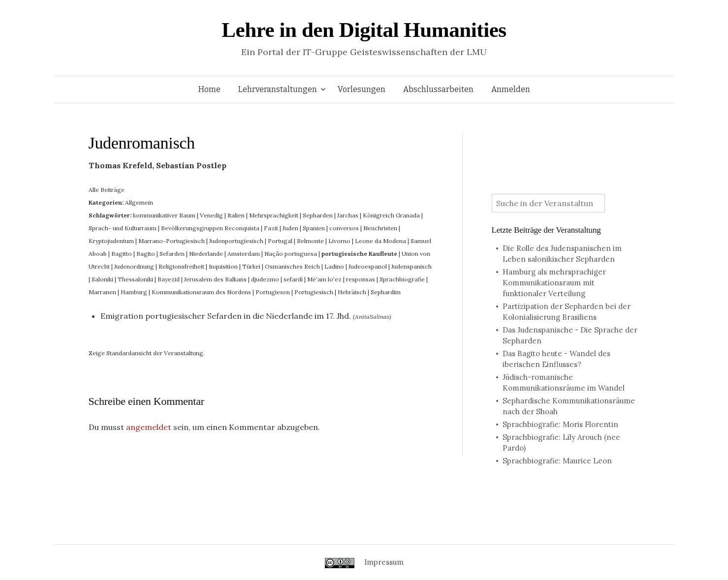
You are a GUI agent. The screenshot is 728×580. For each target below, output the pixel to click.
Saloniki (102, 279)
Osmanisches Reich (292, 266)
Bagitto (122, 254)
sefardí (293, 279)
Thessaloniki (135, 279)
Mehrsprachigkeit (274, 215)
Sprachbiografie (402, 279)
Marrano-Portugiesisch (172, 241)
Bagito (146, 254)
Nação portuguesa (291, 254)
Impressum (384, 562)
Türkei (251, 266)
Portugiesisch (314, 292)
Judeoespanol (368, 266)
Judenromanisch (142, 143)
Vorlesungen (362, 89)
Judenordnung (134, 266)
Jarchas (348, 215)
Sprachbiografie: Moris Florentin (560, 424)
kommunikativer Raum (164, 215)
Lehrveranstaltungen (278, 89)
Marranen (102, 292)
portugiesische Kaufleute (359, 254)
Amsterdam (244, 254)
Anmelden (511, 89)
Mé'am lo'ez (324, 279)
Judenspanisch (411, 266)
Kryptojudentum (111, 241)
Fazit (271, 228)
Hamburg (134, 292)
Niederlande (206, 254)
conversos (344, 228)
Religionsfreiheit (181, 266)
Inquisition (223, 266)
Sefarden (172, 254)
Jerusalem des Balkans (215, 279)
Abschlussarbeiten (438, 89)
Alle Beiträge (107, 190)
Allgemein (139, 202)
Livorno (339, 241)
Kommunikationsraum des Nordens (201, 292)
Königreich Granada (391, 215)
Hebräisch (352, 292)
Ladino (334, 266)
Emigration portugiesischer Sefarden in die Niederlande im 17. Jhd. (226, 316)
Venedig (211, 215)
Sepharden (318, 215)
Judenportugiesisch (236, 241)
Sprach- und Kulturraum (123, 228)
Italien (236, 215)
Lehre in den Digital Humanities (364, 30)
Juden (290, 228)
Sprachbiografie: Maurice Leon (557, 461)
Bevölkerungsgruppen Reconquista (210, 228)
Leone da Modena (380, 241)
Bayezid (169, 279)
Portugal (280, 241)
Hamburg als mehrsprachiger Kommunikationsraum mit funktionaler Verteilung (554, 283)
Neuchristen (380, 228)
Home (209, 89)
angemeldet (149, 427)
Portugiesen (273, 292)
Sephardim (386, 292)
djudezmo (265, 279)
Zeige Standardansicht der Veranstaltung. (147, 353)
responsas (361, 279)
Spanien (314, 228)
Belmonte (310, 241)
